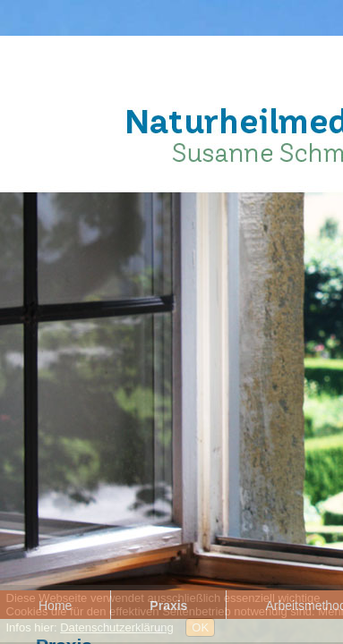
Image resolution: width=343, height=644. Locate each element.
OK (200, 627)
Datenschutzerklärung (116, 627)
